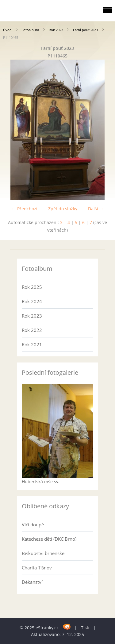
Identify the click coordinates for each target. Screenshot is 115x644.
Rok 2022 (32, 330)
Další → (96, 209)
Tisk (85, 628)
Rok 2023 (56, 30)
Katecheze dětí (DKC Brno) (49, 539)
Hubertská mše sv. (40, 482)
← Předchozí (25, 209)
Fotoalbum (30, 30)
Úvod (7, 30)
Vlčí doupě (33, 524)
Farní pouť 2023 (85, 30)
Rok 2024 (32, 301)
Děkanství (32, 582)
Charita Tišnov (37, 568)
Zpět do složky (63, 209)
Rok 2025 (32, 287)
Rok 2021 (32, 344)
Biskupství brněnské (43, 553)
